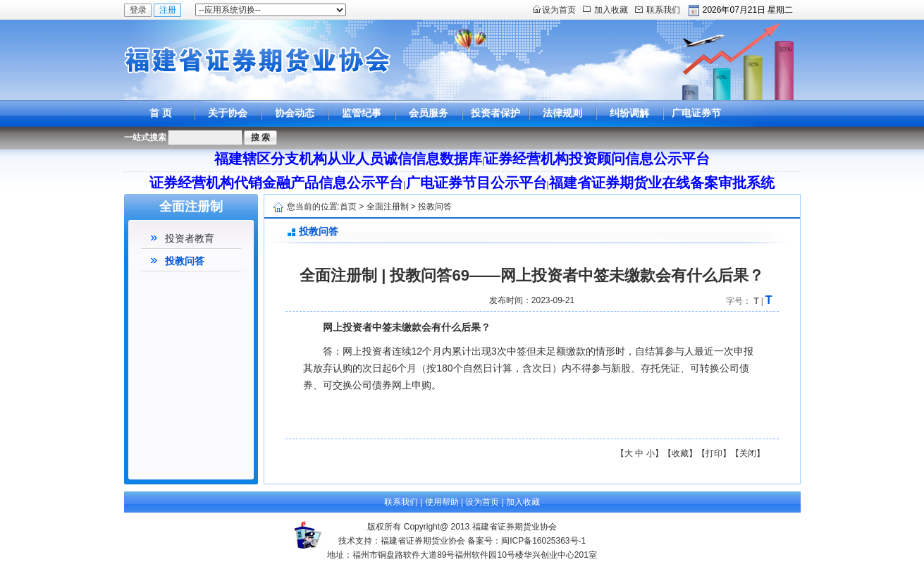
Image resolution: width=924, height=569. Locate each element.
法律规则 (562, 113)
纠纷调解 (629, 113)
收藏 (680, 453)
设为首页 (559, 10)
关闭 (748, 453)
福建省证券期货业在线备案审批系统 (662, 183)
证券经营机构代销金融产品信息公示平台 (276, 183)
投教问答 (185, 261)
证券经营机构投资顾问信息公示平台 (597, 159)
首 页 (161, 113)
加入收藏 (611, 10)
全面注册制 (388, 207)
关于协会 (228, 113)
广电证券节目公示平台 (696, 126)
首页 (348, 207)
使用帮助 (442, 502)
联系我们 (663, 10)
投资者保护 (495, 113)
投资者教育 (190, 238)
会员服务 (429, 113)
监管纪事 (362, 113)
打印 (714, 453)
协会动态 (295, 113)
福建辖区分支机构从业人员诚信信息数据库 (348, 159)
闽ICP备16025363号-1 (543, 541)
